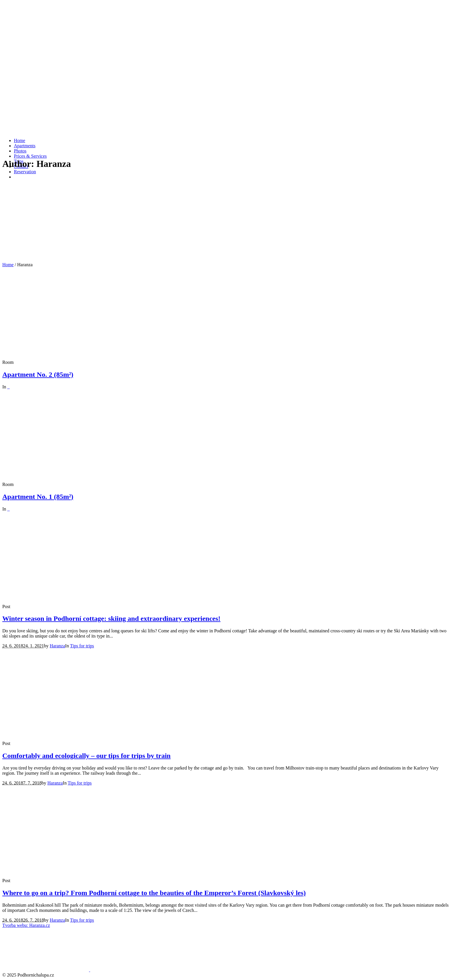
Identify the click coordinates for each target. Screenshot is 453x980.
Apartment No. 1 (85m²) (38, 497)
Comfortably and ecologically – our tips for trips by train (86, 756)
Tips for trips (82, 646)
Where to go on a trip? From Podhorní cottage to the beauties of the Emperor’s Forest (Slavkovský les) (154, 893)
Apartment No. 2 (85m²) (38, 375)
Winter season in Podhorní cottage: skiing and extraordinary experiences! (111, 618)
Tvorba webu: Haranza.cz (26, 925)
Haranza (57, 646)
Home (8, 265)
